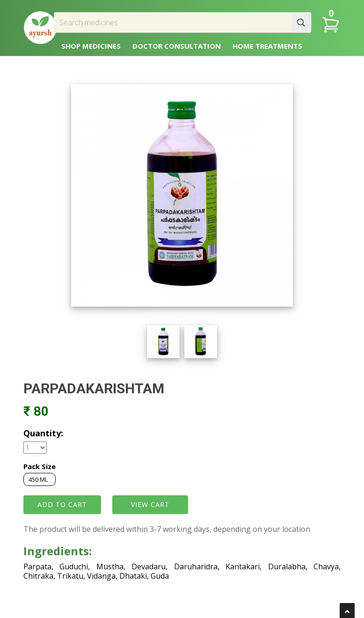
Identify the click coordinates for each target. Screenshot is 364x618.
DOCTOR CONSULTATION (177, 46)
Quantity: (43, 433)
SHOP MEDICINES (91, 46)
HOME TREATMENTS (267, 46)
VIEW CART (150, 504)
